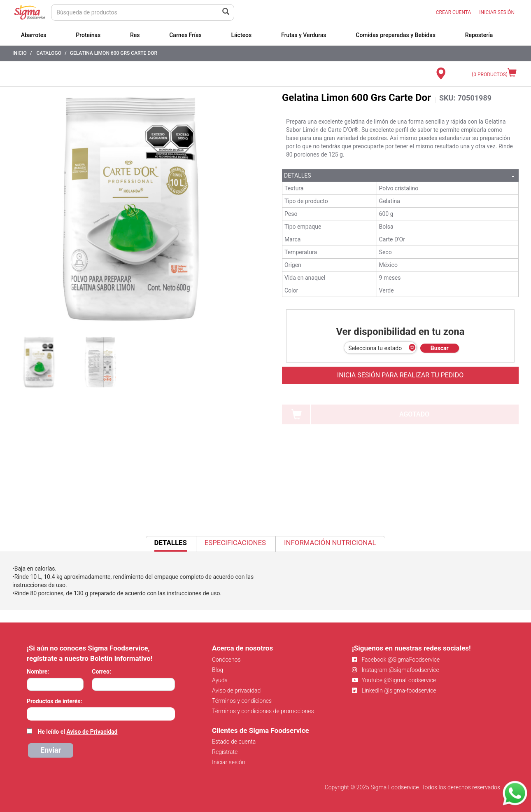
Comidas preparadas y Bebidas (396, 35)
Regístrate (225, 752)
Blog (218, 670)
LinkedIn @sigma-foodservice (394, 690)
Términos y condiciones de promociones (263, 711)
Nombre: (38, 672)
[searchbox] (31, 713)
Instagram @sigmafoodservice (396, 670)
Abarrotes (34, 35)
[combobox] (101, 714)
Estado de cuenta (234, 742)
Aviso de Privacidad (92, 732)
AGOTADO (414, 414)
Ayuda (220, 680)
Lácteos (241, 35)
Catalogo (49, 53)
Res (135, 35)
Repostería (479, 35)
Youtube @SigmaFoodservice (394, 680)
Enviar (51, 750)
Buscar (440, 348)
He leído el (77, 732)
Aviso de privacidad (236, 690)
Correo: (101, 672)
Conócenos (226, 660)
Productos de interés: (54, 701)
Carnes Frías (185, 35)
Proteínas (88, 35)
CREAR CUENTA (454, 12)
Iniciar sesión (229, 762)
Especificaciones (235, 543)
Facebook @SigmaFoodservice (396, 660)
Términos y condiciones (242, 701)
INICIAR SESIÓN (497, 12)
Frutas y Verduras (304, 35)
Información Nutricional (330, 543)
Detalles (298, 176)
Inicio (20, 53)
